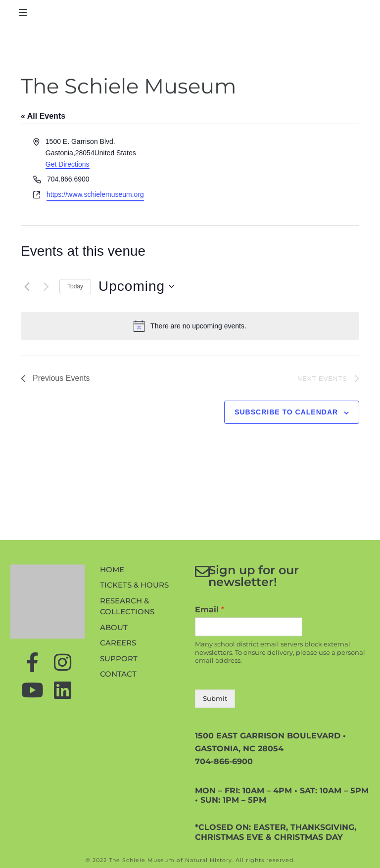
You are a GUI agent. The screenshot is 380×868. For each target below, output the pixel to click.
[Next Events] (46, 286)
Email (210, 675)
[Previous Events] (27, 286)
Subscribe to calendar (286, 412)
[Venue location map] (274, 174)
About (114, 693)
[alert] (190, 326)
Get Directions (68, 164)
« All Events (43, 116)
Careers (118, 708)
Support (119, 724)
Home (112, 635)
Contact (118, 739)
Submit (215, 764)
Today (75, 286)
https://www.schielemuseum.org (95, 194)
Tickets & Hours (134, 650)
